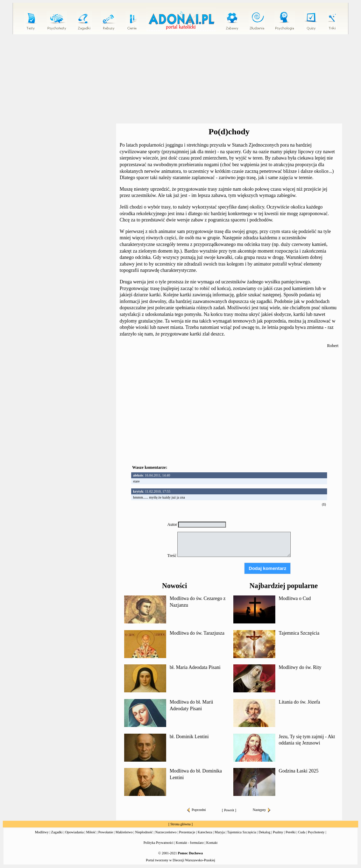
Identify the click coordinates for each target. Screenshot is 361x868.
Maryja (220, 832)
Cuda (302, 832)
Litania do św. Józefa (299, 702)
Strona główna (180, 824)
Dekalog (264, 832)
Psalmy (278, 832)
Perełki (291, 832)
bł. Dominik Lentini (189, 737)
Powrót (229, 810)
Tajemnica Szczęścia (299, 633)
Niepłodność (144, 832)
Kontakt (212, 843)
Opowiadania (74, 832)
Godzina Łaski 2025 (299, 771)
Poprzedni (197, 810)
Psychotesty (316, 832)
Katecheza (205, 832)
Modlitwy (42, 832)
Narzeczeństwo (166, 832)
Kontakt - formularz (190, 843)
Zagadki (57, 832)
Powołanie (106, 832)
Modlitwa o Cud (295, 598)
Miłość (91, 832)
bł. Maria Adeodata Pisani (195, 667)
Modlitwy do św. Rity (300, 667)
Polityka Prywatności (158, 843)
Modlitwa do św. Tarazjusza (197, 633)
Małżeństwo (124, 832)
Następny (261, 810)
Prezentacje (187, 832)
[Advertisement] (182, 79)
